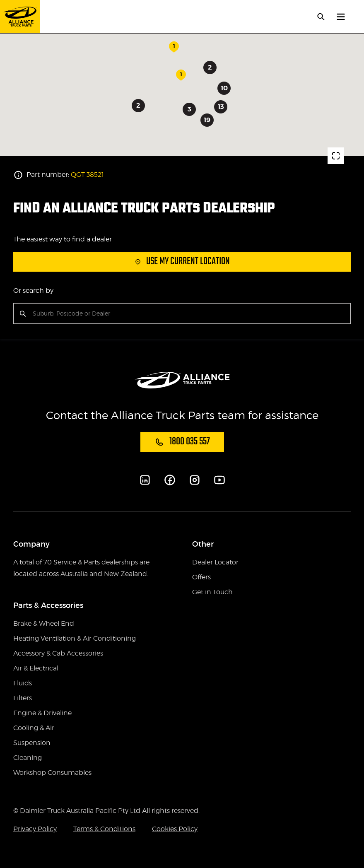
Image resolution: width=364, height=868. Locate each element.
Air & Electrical (36, 668)
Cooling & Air (34, 728)
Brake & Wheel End (44, 623)
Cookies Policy (175, 829)
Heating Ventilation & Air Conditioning (75, 638)
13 (221, 107)
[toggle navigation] (341, 17)
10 (224, 88)
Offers (201, 577)
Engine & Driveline (42, 713)
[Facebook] (170, 480)
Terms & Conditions (104, 829)
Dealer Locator (215, 562)
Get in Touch (212, 592)
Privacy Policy (35, 829)
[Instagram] (195, 480)
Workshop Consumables (52, 773)
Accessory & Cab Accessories (58, 653)
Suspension (32, 743)
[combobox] (34, 313)
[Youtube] (219, 480)
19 (207, 120)
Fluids (23, 683)
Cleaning (28, 758)
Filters (23, 698)
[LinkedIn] (145, 480)
